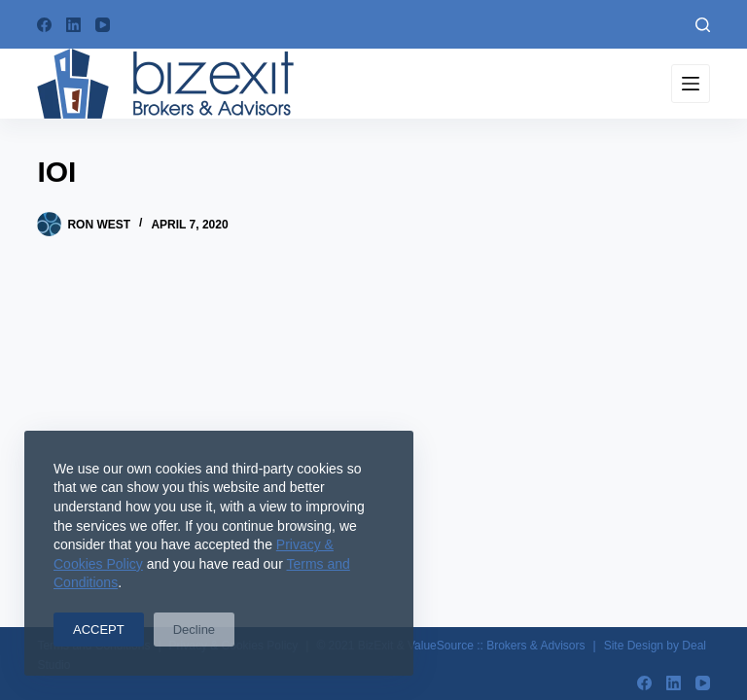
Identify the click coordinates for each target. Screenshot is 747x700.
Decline (194, 630)
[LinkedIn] (73, 25)
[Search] (703, 25)
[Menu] (691, 84)
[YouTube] (103, 25)
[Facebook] (44, 25)
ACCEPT (99, 630)
